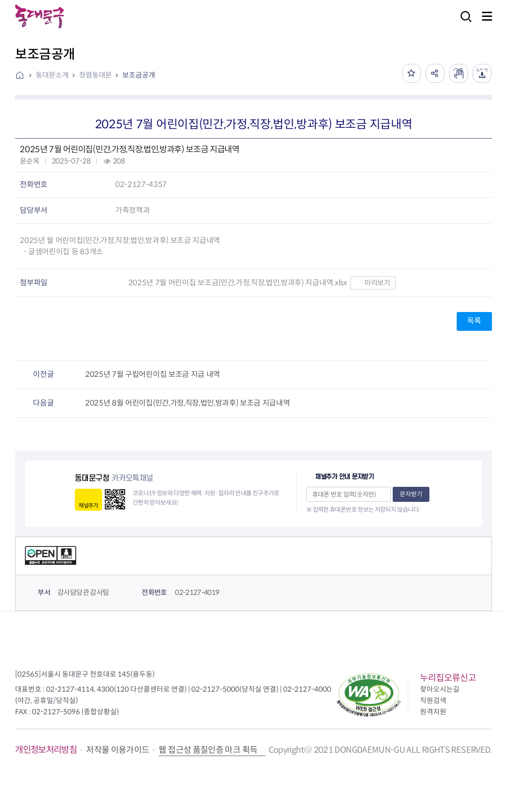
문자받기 (411, 494)
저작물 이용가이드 (118, 750)
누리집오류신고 (448, 678)
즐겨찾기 (412, 73)
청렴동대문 (95, 75)
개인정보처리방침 (46, 750)
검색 (463, 23)
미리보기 (373, 283)
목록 (474, 321)
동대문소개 (52, 75)
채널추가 (88, 505)
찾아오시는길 (440, 689)
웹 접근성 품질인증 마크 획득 (208, 750)
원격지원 (433, 712)
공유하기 (435, 73)
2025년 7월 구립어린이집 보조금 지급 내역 (153, 374)
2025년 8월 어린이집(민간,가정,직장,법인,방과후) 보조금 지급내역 (188, 403)
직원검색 (433, 700)
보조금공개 (139, 75)
